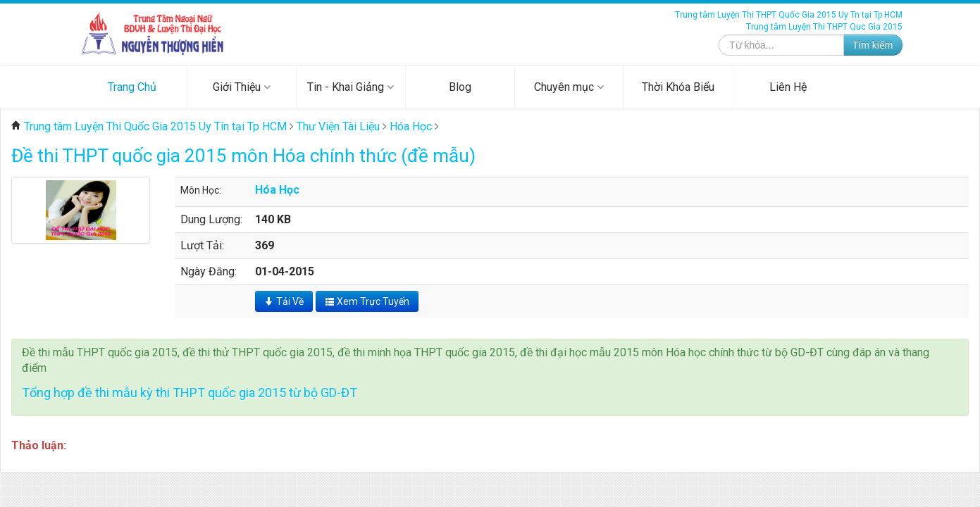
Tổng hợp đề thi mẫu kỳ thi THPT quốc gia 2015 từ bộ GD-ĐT (190, 393)
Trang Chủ (132, 87)
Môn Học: (201, 190)
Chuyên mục (569, 87)
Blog (460, 87)
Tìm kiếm (873, 45)
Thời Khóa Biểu (678, 87)
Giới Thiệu (242, 87)
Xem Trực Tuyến (367, 301)
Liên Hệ (788, 87)
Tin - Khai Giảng (351, 87)
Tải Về (284, 301)
